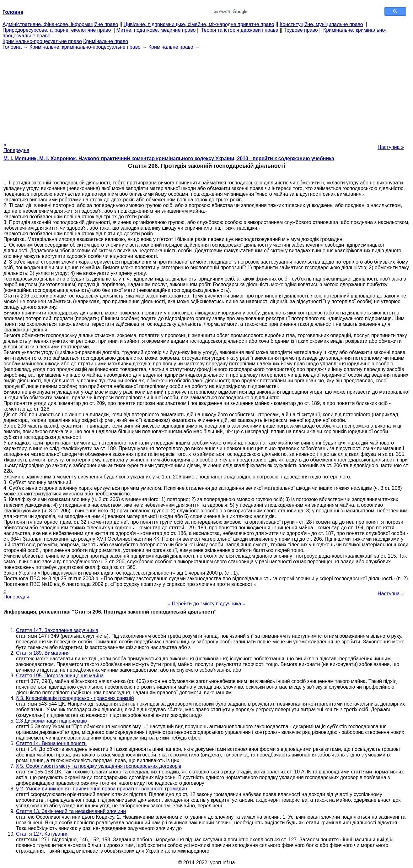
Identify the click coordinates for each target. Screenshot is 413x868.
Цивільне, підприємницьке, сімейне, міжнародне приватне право (199, 24)
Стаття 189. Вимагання (43, 653)
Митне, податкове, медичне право (156, 30)
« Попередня (16, 147)
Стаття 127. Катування (42, 834)
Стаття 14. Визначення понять (51, 743)
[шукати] (295, 12)
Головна (12, 47)
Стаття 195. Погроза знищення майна (60, 676)
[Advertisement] (206, 94)
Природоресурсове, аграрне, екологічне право (57, 30)
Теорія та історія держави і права (240, 30)
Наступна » (391, 147)
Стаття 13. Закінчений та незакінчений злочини (71, 811)
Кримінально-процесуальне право (42, 41)
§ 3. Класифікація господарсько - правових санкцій (75, 698)
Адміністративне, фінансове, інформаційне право (60, 24)
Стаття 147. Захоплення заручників (57, 630)
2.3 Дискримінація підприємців (51, 721)
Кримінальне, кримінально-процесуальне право (85, 47)
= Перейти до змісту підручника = (207, 604)
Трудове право (301, 30)
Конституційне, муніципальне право (321, 24)
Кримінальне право (106, 41)
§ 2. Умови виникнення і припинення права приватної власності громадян (102, 789)
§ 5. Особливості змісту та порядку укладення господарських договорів (99, 766)
